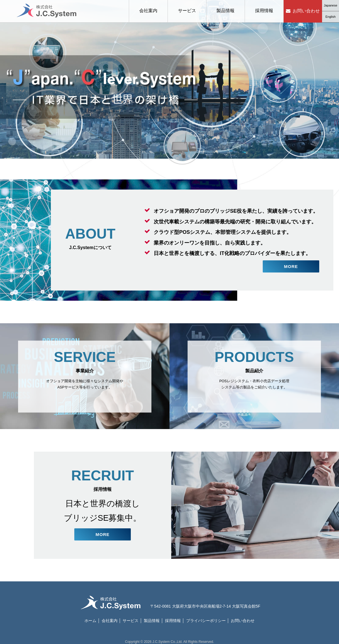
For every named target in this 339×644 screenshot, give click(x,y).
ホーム (90, 617)
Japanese (331, 5)
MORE (291, 266)
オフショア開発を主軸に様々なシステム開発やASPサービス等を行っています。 (85, 375)
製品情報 (225, 11)
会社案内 (148, 11)
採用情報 (264, 11)
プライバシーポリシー (206, 617)
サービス (187, 11)
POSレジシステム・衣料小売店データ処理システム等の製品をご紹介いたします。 (254, 375)
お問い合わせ (306, 11)
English (331, 17)
